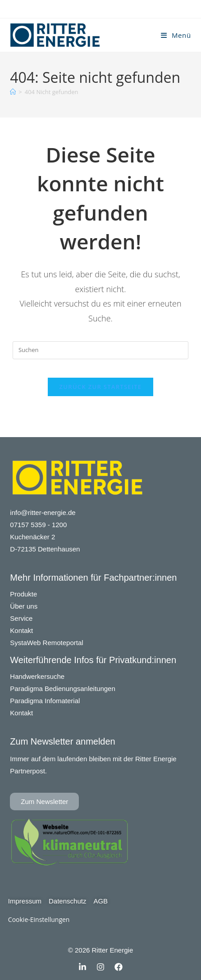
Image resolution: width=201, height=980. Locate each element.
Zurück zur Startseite (101, 387)
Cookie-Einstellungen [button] (39, 919)
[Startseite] (13, 92)
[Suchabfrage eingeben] (100, 350)
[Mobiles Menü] (176, 35)
